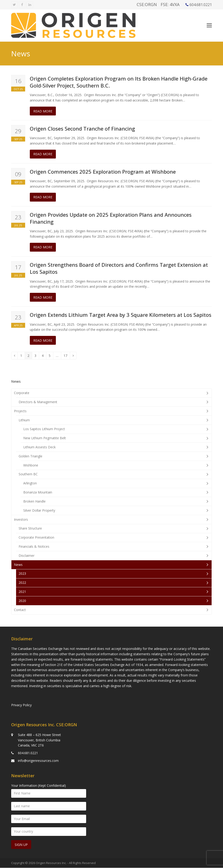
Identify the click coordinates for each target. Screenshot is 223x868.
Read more (43, 114)
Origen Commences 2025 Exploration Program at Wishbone (103, 175)
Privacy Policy (21, 705)
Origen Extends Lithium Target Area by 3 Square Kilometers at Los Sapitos (121, 318)
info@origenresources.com (38, 761)
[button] (209, 27)
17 (67, 359)
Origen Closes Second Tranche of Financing (82, 132)
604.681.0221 (28, 753)
